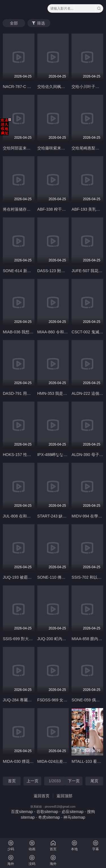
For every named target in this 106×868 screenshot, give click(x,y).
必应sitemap (73, 812)
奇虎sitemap (49, 817)
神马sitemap (74, 817)
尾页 (94, 781)
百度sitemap (22, 812)
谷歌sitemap (47, 812)
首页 (12, 781)
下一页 (74, 781)
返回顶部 (64, 796)
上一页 (33, 781)
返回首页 (42, 796)
